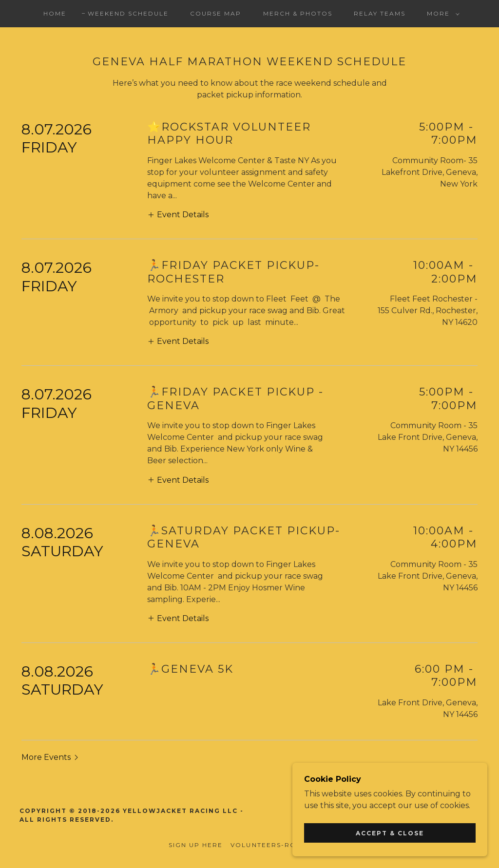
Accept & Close (390, 833)
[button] (441, 14)
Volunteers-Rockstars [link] (280, 845)
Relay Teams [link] (380, 13)
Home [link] (55, 13)
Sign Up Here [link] (196, 845)
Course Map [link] (216, 13)
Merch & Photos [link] (298, 13)
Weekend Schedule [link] (128, 13)
